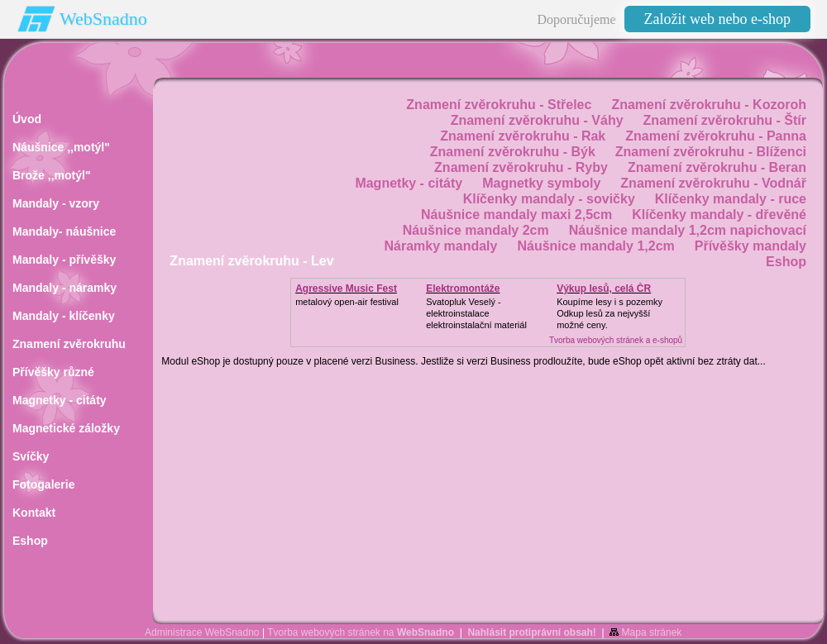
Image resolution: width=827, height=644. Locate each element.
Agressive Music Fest (346, 289)
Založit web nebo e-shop (717, 19)
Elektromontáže (463, 289)
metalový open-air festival (347, 302)
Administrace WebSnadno (202, 632)
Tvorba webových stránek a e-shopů (616, 340)
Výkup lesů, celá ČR (604, 289)
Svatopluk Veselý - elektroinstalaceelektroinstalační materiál (476, 313)
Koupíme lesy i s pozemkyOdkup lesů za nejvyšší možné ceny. (609, 313)
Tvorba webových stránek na (361, 632)
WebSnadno (103, 19)
